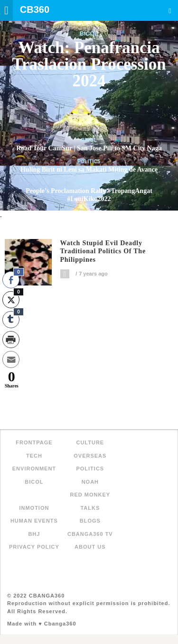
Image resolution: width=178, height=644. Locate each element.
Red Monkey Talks (90, 501)
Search (170, 11)
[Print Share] (11, 340)
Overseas (90, 456)
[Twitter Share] (11, 300)
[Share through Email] (11, 359)
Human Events (34, 521)
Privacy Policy (34, 547)
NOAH (90, 482)
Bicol (89, 34)
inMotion (34, 508)
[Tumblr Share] (11, 320)
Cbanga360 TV (90, 534)
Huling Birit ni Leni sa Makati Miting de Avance (89, 170)
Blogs (90, 521)
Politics (89, 161)
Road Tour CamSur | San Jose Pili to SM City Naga (89, 148)
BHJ (34, 534)
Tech (34, 456)
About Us (90, 547)
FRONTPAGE (34, 442)
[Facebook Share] (11, 280)
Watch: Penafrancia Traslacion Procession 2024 (89, 64)
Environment (34, 469)
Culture (90, 442)
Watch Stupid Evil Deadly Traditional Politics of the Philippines (103, 252)
